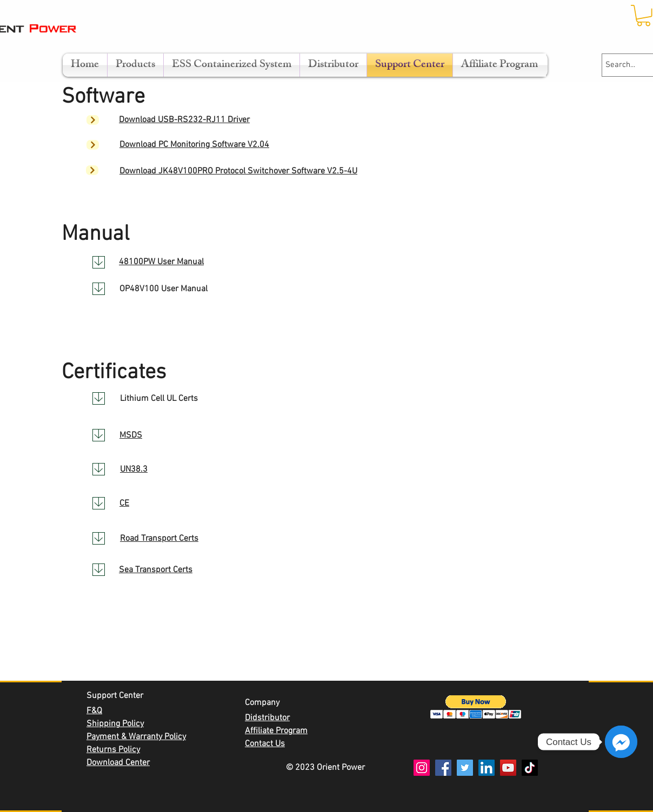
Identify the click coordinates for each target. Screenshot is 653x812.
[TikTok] (530, 768)
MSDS (131, 435)
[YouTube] (508, 768)
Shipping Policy (115, 724)
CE (124, 504)
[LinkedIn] (487, 768)
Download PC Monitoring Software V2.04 (194, 145)
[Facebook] (443, 768)
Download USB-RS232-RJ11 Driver (184, 120)
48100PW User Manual (161, 262)
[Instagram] (422, 768)
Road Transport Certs (159, 539)
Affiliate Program (276, 731)
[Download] (99, 262)
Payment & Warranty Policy (136, 737)
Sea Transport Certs (156, 570)
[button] (476, 707)
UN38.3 (134, 469)
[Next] (93, 120)
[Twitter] (465, 768)
